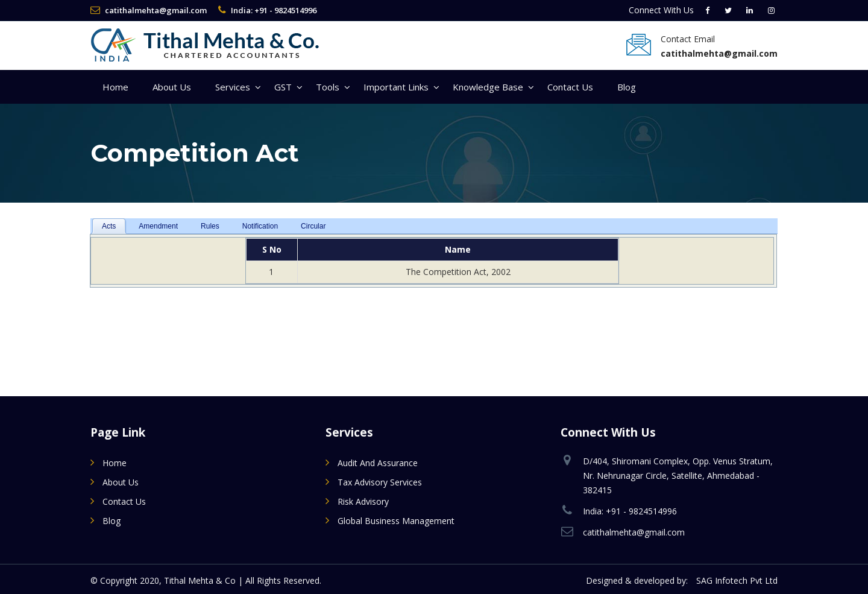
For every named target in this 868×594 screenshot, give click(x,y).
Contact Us (570, 87)
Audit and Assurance (378, 463)
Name (458, 249)
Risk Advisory (363, 501)
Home (115, 87)
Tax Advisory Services (380, 482)
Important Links (396, 87)
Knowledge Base (488, 87)
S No (272, 249)
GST (283, 87)
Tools (328, 87)
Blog (627, 87)
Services (233, 87)
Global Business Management (396, 521)
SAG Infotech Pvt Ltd (737, 580)
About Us (172, 87)
